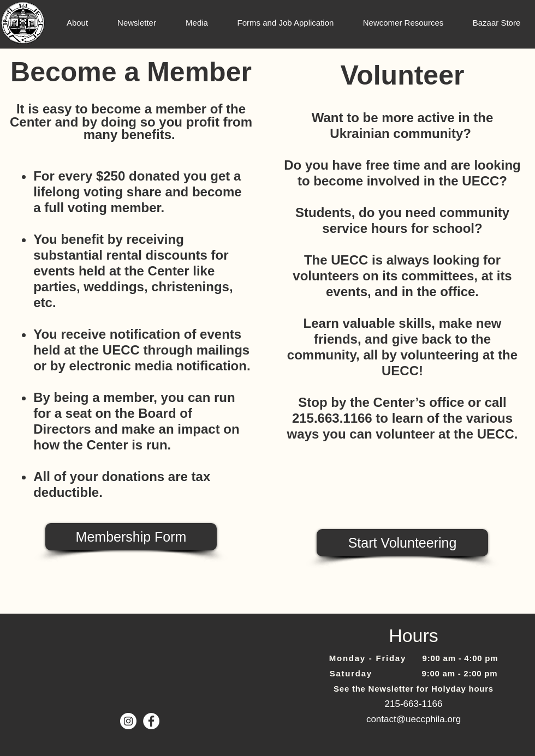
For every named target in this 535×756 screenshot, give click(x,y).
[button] (77, 23)
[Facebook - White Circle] (151, 721)
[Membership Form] (131, 537)
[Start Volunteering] (402, 543)
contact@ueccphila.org (414, 719)
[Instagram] (128, 721)
